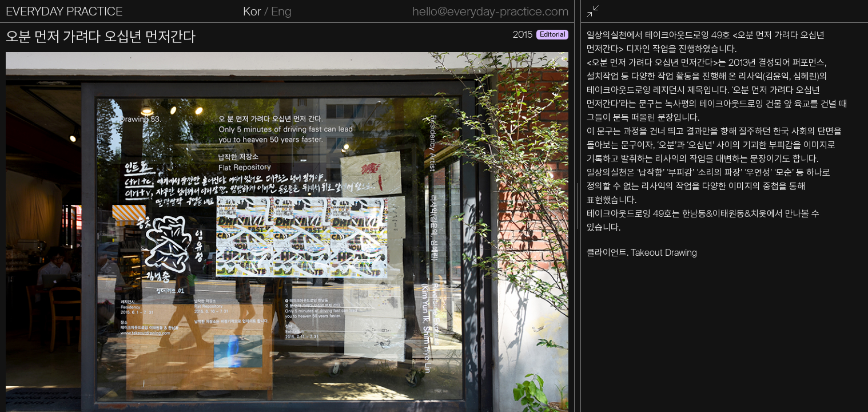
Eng (281, 11)
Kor (252, 11)
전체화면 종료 (594, 12)
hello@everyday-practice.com (490, 11)
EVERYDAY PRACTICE (64, 11)
